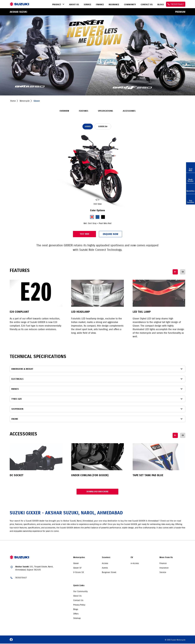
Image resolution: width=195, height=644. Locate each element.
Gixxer (76, 564)
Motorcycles (79, 558)
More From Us (166, 558)
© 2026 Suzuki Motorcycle (175, 640)
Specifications (105, 111)
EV (132, 558)
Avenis (105, 568)
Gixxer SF (77, 568)
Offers (76, 614)
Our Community (80, 592)
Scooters (106, 558)
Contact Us (78, 601)
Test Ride (75, 234)
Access (105, 564)
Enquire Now (120, 234)
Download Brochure (97, 492)
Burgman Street (109, 573)
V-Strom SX (79, 573)
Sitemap (77, 619)
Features (84, 111)
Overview (64, 111)
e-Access (135, 564)
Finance (163, 564)
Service (163, 573)
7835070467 (21, 578)
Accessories (129, 111)
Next (183, 272)
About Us (77, 596)
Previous (175, 272)
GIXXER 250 (104, 126)
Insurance (164, 568)
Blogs (76, 610)
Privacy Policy (79, 605)
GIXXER (88, 126)
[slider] (98, 170)
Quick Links (79, 586)
